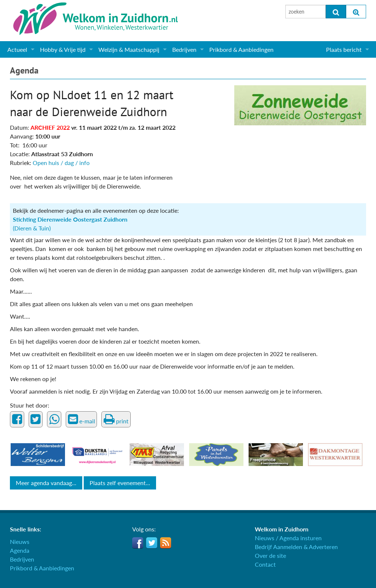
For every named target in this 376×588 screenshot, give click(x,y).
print (116, 419)
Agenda (24, 70)
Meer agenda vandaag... (46, 483)
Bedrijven (184, 49)
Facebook (138, 543)
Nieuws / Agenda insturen (288, 538)
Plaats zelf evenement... (120, 483)
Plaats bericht (344, 49)
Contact (265, 564)
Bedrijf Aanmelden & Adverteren (296, 547)
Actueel (17, 49)
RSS (166, 543)
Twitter (152, 543)
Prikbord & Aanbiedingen (241, 49)
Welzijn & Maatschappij (129, 49)
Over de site (270, 555)
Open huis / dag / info (61, 163)
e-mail (82, 419)
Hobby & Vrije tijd (63, 49)
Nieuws (20, 542)
